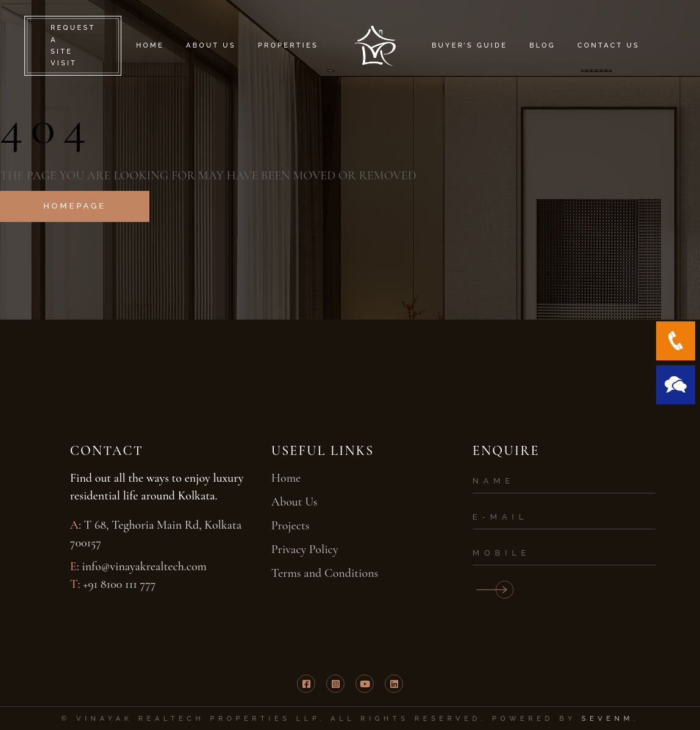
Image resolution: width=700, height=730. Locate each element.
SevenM (608, 719)
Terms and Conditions (325, 573)
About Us (295, 502)
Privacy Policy (305, 549)
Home (286, 478)
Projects (291, 526)
